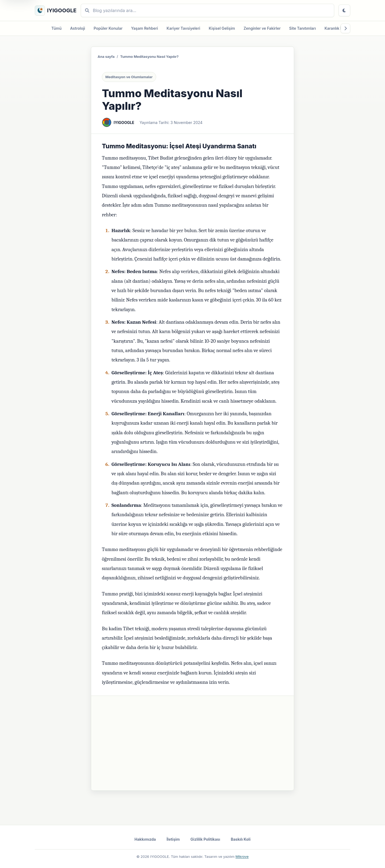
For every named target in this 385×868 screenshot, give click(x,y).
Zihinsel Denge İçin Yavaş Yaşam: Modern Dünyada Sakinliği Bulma (162, 731)
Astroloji (78, 28)
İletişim (173, 839)
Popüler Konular (108, 28)
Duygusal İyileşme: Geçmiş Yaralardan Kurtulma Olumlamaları (158, 744)
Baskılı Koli (241, 839)
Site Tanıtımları (303, 28)
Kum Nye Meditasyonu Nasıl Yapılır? (136, 719)
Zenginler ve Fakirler (262, 28)
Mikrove (242, 856)
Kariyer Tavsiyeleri (183, 28)
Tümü (56, 28)
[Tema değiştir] (344, 10)
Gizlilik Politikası (205, 839)
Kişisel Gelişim (222, 28)
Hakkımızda (145, 839)
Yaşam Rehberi (145, 28)
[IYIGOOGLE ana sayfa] (56, 10)
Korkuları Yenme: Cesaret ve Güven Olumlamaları (147, 757)
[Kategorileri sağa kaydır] (345, 28)
